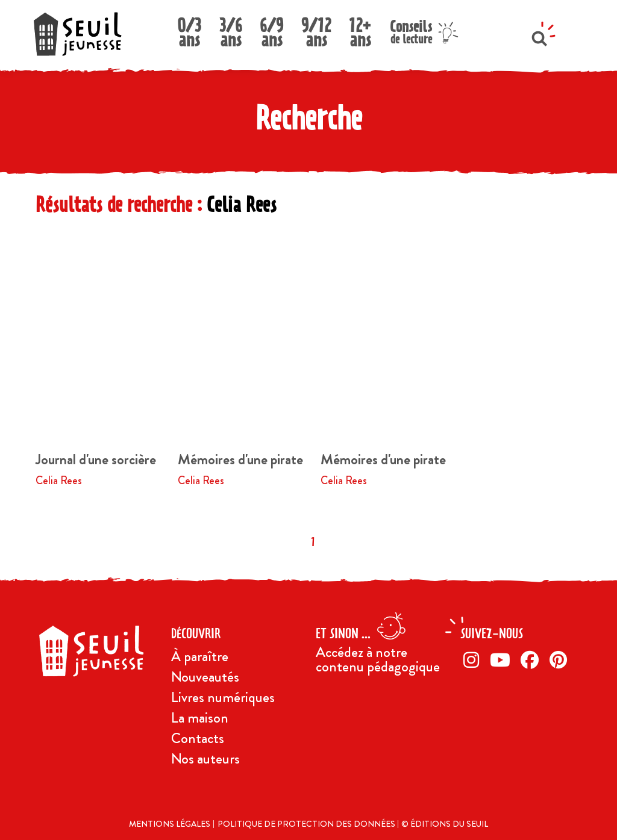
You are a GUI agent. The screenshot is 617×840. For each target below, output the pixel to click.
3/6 (231, 29)
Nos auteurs (205, 759)
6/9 (271, 29)
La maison (200, 718)
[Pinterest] (561, 660)
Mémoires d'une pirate (240, 459)
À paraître (200, 656)
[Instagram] (474, 660)
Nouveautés (205, 677)
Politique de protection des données (307, 824)
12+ (360, 29)
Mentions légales (170, 824)
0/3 (189, 29)
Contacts (198, 738)
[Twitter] (503, 660)
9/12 (316, 29)
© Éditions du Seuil (445, 824)
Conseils (411, 30)
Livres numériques (223, 697)
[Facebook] (532, 660)
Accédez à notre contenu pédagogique (378, 659)
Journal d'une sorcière (96, 459)
